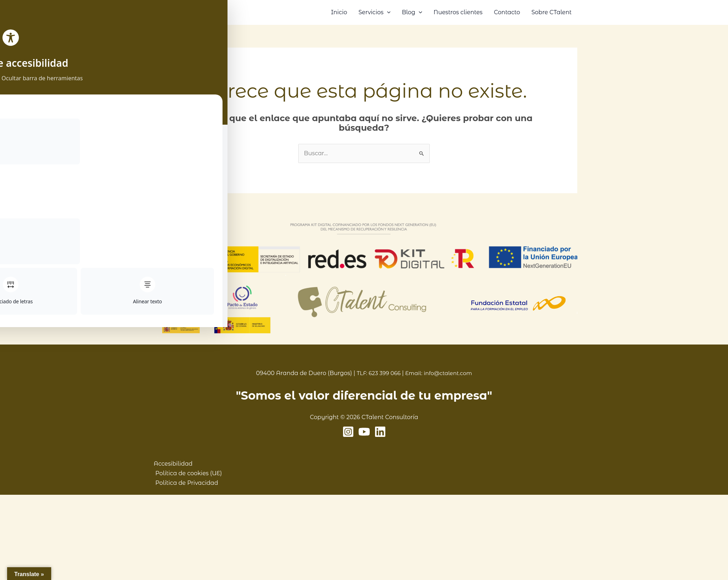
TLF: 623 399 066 (377, 373)
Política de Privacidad (185, 483)
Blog (412, 12)
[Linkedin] (380, 432)
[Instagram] (348, 432)
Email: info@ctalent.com (440, 373)
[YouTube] (364, 432)
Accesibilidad (170, 464)
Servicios (374, 12)
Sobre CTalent (552, 12)
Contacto (507, 12)
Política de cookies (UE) (187, 473)
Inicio (339, 12)
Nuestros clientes (458, 12)
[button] (387, 12)
